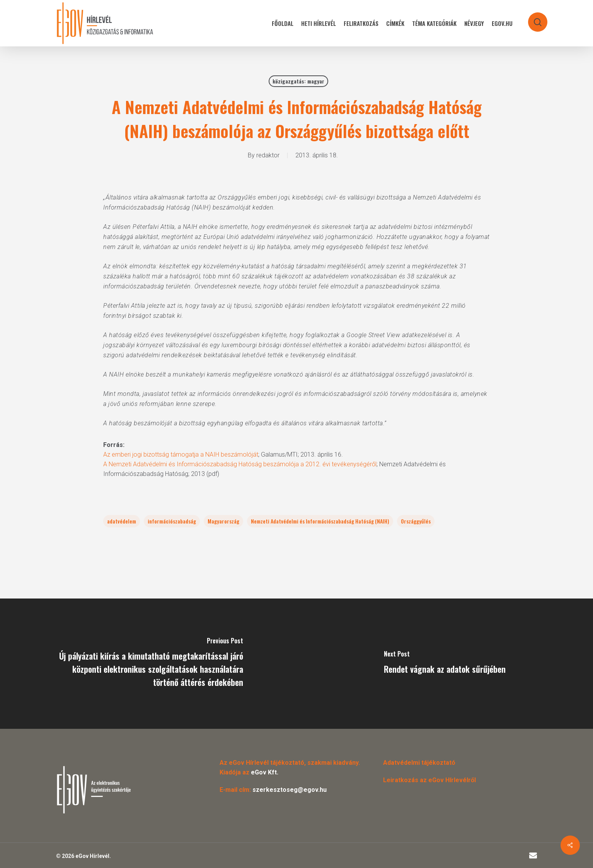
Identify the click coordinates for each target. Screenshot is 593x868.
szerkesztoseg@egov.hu (290, 790)
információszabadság (172, 521)
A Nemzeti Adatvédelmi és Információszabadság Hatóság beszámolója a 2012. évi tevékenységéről (240, 464)
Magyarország (223, 521)
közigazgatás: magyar (298, 81)
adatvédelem (122, 521)
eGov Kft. (265, 772)
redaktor (268, 155)
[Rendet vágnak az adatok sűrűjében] (445, 664)
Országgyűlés (416, 521)
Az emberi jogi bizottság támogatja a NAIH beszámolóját (181, 454)
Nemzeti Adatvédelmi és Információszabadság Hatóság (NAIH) (320, 521)
